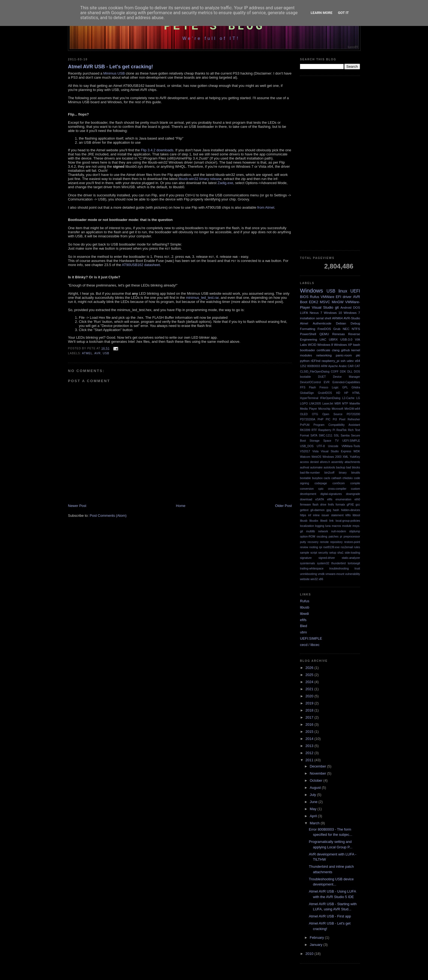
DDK (343, 372)
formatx (341, 505)
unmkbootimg (308, 574)
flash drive (319, 505)
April (314, 816)
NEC (346, 329)
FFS (303, 387)
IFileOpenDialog (330, 398)
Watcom (305, 457)
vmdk (321, 574)
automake (316, 467)
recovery (313, 542)
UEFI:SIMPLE (351, 441)
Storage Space (320, 441)
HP (346, 393)
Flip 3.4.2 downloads (157, 150)
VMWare (328, 297)
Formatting (308, 329)
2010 (310, 954)
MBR (338, 404)
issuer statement (332, 515)
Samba (345, 436)
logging (320, 526)
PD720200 (353, 414)
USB (106, 353)
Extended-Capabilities (346, 382)
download (306, 499)
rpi (321, 547)
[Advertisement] (330, 163)
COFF (335, 372)
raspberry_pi (330, 361)
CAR (351, 366)
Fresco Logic (329, 387)
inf (310, 515)
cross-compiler (337, 489)
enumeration (343, 499)
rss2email (347, 547)
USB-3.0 (346, 339)
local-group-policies (348, 521)
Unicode (333, 446)
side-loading (352, 553)
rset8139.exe (331, 547)
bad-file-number (310, 473)
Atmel (87, 353)
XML (345, 457)
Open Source (332, 414)
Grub (337, 329)
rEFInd (316, 361)
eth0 (357, 499)
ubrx (303, 632)
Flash (312, 387)
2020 (310, 696)
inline (316, 515)
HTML (356, 393)
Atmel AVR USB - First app (330, 916)
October (317, 780)
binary (343, 473)
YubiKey (355, 457)
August (316, 788)
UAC (323, 339)
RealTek (341, 430)
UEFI (355, 291)
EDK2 (314, 302)
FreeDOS (324, 329)
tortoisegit (354, 563)
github (346, 350)
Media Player (308, 409)
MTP (345, 404)
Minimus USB (114, 73)
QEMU (324, 334)
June (314, 802)
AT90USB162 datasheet (141, 265)
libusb (304, 521)
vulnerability (353, 574)
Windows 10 (333, 313)
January (317, 945)
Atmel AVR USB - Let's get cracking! (111, 67)
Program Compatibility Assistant (337, 425)
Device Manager (347, 377)
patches (334, 537)
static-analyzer (351, 558)
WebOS (316, 457)
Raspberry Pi (327, 430)
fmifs (331, 505)
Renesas (338, 334)
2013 (310, 746)
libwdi (324, 521)
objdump (355, 531)
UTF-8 (321, 446)
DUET (322, 377)
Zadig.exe (225, 183)
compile (355, 483)
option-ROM (308, 537)
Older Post (283, 506)
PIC (328, 419)
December (319, 766)
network (323, 531)
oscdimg (322, 537)
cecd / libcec (310, 645)
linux (343, 291)
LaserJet (328, 404)
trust (357, 569)
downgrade (353, 494)
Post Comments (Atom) (108, 516)
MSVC (325, 302)
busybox (317, 478)
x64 (357, 361)
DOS (357, 307)
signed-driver (327, 558)
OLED (304, 414)
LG (358, 398)
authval (305, 467)
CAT (357, 366)
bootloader (307, 350)
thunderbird (339, 563)
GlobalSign (307, 393)
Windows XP (343, 345)
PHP (320, 419)
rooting (314, 547)
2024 (310, 682)
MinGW (338, 302)
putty (303, 542)
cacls (327, 478)
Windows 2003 (332, 457)
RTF (314, 430)
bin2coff (329, 473)
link (332, 521)
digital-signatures (331, 494)
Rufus (314, 297)
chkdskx (348, 478)
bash (357, 345)
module (347, 526)
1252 (303, 366)
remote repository (331, 542)
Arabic (343, 366)
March (315, 823)
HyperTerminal (309, 398)
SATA (314, 436)
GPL (345, 387)
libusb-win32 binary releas (199, 179)
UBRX (333, 339)
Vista (315, 451)
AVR (98, 353)
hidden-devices (350, 510)
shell (328, 318)
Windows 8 (325, 345)
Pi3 (335, 419)
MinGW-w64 (352, 409)
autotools (329, 467)
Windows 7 (352, 313)
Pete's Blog (214, 26)
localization (307, 526)
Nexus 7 (316, 313)
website (305, 579)
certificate (323, 350)
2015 (310, 732)
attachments (352, 462)
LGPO (304, 404)
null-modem (338, 531)
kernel (356, 350)
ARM (324, 366)
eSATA (319, 499)
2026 (310, 668)
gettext (304, 510)
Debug (355, 323)
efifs (330, 499)
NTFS (356, 329)
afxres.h (325, 462)
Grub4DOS (325, 393)
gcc (358, 505)
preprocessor (352, 537)
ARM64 (337, 318)
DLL (350, 372)
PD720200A (308, 419)
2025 (310, 675)
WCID (312, 345)
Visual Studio (322, 307)
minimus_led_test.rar (202, 298)
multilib (311, 531)
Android (346, 307)
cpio (321, 489)
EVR (327, 382)
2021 (310, 689)
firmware (305, 505)
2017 (310, 717)
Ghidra (356, 387)
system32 (323, 563)
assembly (337, 462)
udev (350, 361)
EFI (338, 297)
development (308, 494)
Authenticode (322, 323)
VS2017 (305, 451)
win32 (314, 579)
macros (336, 526)
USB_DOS (307, 446)
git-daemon (317, 510)
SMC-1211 (326, 436)
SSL (337, 436)
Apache (333, 366)
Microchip (324, 409)
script (314, 553)
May (314, 809)
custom (356, 489)
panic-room (344, 355)
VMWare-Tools (351, 446)
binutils (356, 473)
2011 (310, 760)
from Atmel (266, 207)
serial (320, 318)
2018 (310, 710)
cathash (336, 478)
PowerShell (308, 334)
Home (181, 506)
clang (336, 350)
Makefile (355, 404)
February (317, 938)
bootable (305, 478)
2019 (310, 703)
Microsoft (337, 409)
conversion (307, 489)
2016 (310, 724)
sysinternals (307, 563)
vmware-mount (335, 574)
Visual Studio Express (336, 451)
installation (307, 318)
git (337, 307)
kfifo (348, 515)
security (323, 553)
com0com (339, 483)
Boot (304, 302)
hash (336, 510)
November (319, 773)
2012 (310, 753)
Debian (341, 323)
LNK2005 (315, 404)
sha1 (341, 553)
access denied (309, 462)
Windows (311, 290)
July (313, 795)
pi (341, 537)
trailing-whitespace (312, 569)
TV (337, 441)
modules (306, 355)
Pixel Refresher (350, 419)
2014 (310, 739)
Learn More (322, 13)
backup (341, 467)
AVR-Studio (352, 318)
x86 (321, 579)
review (304, 547)
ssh (343, 361)
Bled (304, 626)
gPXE (350, 505)
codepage (321, 483)
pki (358, 355)
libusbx (314, 521)
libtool (356, 515)
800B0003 (313, 366)
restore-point (352, 542)
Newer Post (77, 506)
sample (305, 553)
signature (306, 558)
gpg (329, 510)
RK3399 (305, 430)
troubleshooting (339, 569)
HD (338, 393)
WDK (357, 451)
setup (333, 553)
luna (328, 526)
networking (324, 355)
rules (357, 547)
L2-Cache (348, 398)
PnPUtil (305, 425)
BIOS (304, 297)
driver (347, 297)
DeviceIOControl (310, 382)
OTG (315, 414)
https (303, 515)
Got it (343, 13)
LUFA (304, 313)
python (305, 361)
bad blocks (353, 467)
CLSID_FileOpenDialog (315, 372)
